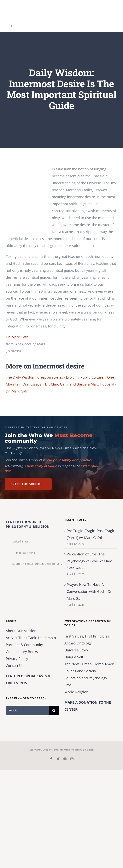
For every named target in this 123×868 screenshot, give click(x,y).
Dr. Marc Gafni (18, 337)
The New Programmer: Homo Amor (89, 664)
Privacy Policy (17, 659)
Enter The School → (28, 484)
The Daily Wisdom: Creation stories (34, 377)
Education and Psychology (86, 678)
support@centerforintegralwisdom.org (35, 564)
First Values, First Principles (87, 636)
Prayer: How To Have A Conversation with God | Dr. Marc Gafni (90, 591)
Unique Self (74, 657)
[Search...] (27, 710)
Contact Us (15, 666)
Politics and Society (80, 671)
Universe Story (76, 650)
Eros (68, 685)
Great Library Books (22, 652)
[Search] (54, 710)
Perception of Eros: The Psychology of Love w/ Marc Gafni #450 (89, 561)
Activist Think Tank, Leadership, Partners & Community (31, 641)
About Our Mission (21, 631)
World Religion (76, 692)
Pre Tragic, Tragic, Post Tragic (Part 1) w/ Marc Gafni (91, 534)
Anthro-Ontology (78, 643)
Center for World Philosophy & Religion (73, 750)
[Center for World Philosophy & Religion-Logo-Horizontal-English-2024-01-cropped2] (30, 4)
